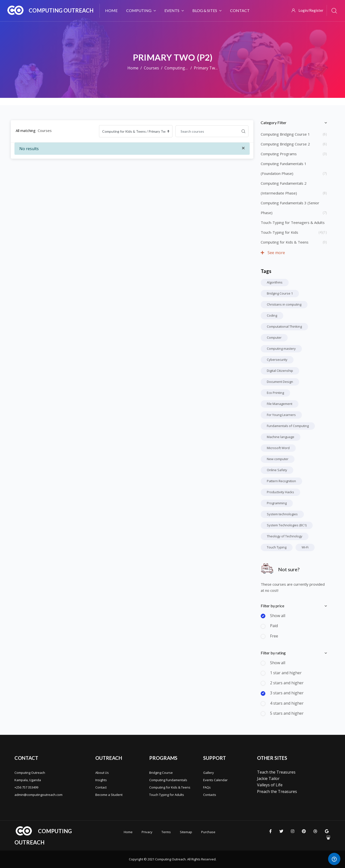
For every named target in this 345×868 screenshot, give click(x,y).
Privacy (147, 832)
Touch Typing (277, 547)
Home (133, 68)
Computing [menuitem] (141, 11)
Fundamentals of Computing (288, 426)
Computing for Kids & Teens (285, 242)
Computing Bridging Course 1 (285, 134)
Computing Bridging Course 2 (285, 144)
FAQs (207, 787)
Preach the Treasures (277, 791)
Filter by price (272, 606)
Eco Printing (275, 393)
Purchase (208, 832)
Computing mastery (281, 349)
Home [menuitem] (111, 10)
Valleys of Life (270, 785)
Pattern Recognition (281, 481)
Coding (272, 315)
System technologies (282, 514)
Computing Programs (279, 154)
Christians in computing (284, 304)
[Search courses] (207, 131)
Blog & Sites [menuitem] (207, 11)
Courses (151, 68)
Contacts (210, 795)
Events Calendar (215, 780)
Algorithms (275, 282)
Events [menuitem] (174, 11)
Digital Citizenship (280, 371)
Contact (101, 787)
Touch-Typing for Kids (279, 232)
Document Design (280, 382)
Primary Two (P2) (210, 68)
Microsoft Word (278, 448)
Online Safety (277, 470)
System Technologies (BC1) (287, 525)
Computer (274, 337)
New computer (278, 459)
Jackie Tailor (268, 778)
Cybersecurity (277, 360)
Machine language (281, 437)
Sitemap (186, 832)
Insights (101, 780)
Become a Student (109, 795)
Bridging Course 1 (280, 293)
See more (273, 253)
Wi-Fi (305, 547)
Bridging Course (161, 773)
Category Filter (274, 123)
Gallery (209, 773)
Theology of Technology (285, 536)
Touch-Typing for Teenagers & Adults (293, 222)
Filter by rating (273, 653)
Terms (166, 832)
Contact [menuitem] (240, 10)
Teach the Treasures (276, 772)
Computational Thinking (284, 326)
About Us (102, 773)
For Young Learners (281, 415)
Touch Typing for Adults (167, 795)
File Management (280, 404)
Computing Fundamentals (168, 780)
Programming (277, 503)
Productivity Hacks (280, 492)
